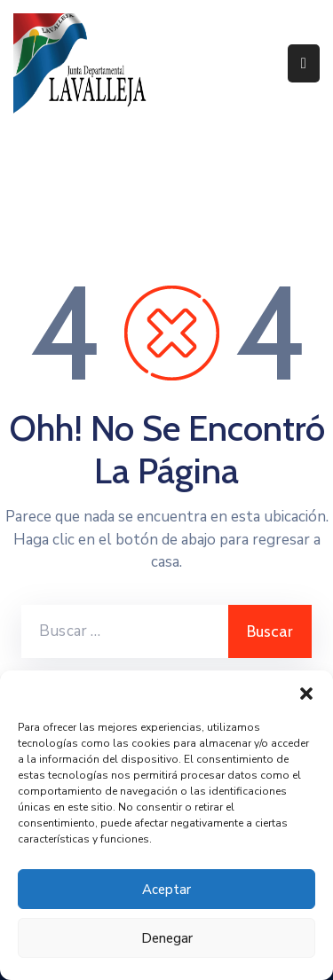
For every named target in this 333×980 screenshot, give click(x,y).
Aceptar (166, 890)
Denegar (167, 938)
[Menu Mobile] (304, 63)
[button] (306, 693)
